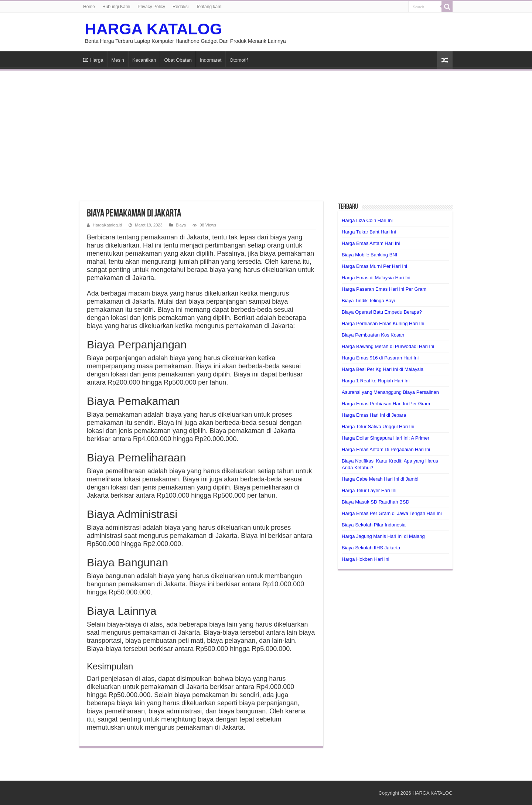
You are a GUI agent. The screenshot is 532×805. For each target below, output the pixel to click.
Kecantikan (144, 60)
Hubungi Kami (116, 7)
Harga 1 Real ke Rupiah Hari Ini (376, 381)
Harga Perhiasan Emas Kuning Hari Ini (383, 323)
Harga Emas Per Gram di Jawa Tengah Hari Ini (392, 513)
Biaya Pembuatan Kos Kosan (373, 335)
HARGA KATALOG (154, 29)
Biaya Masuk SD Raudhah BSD (376, 502)
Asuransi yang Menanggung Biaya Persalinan (390, 392)
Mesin (118, 60)
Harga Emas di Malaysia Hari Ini (376, 278)
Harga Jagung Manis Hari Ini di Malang (383, 536)
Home (89, 7)
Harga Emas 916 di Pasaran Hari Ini (380, 358)
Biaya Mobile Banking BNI (369, 255)
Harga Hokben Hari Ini (366, 559)
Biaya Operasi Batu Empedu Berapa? (382, 312)
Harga (93, 60)
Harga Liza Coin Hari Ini (367, 220)
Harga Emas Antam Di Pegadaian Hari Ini (386, 449)
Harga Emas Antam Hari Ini (371, 243)
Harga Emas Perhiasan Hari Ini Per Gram (386, 404)
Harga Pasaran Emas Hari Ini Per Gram (384, 289)
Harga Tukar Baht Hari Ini (369, 232)
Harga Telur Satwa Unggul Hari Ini (378, 427)
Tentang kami (209, 7)
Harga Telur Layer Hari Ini (369, 490)
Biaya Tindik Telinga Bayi (368, 301)
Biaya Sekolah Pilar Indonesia (374, 525)
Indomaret (211, 60)
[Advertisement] (266, 132)
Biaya (181, 225)
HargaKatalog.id (107, 225)
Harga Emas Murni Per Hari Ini (374, 266)
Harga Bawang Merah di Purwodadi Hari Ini (388, 346)
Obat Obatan (178, 60)
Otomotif (238, 60)
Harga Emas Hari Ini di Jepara (374, 415)
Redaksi (180, 7)
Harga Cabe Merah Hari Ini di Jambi (380, 479)
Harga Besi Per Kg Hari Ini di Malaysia (383, 369)
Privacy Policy (151, 7)
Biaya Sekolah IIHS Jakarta (371, 548)
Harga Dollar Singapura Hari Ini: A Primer (386, 438)
